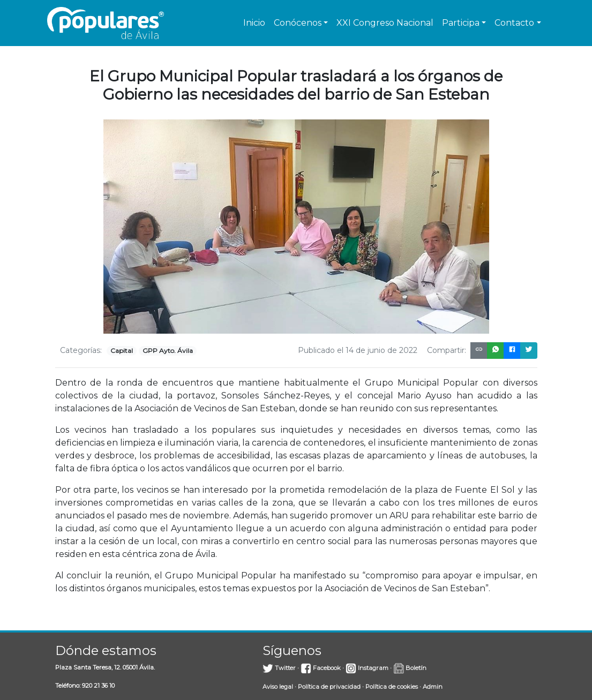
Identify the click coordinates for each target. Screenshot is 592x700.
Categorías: (81, 350)
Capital (122, 351)
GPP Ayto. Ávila (168, 351)
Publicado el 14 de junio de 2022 (358, 350)
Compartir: (447, 350)
